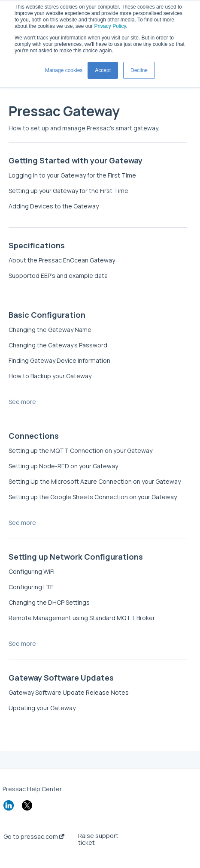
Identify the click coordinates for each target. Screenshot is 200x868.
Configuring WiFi (32, 571)
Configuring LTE (31, 587)
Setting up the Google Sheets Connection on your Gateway (93, 497)
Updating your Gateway (42, 708)
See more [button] (22, 402)
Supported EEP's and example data (58, 276)
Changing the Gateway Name (50, 330)
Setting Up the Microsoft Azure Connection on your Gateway (95, 481)
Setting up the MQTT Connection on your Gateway (80, 451)
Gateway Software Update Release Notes (69, 692)
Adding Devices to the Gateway (54, 206)
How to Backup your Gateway (50, 376)
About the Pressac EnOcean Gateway (62, 260)
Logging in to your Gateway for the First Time (72, 175)
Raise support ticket (98, 839)
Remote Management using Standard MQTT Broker (82, 618)
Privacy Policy (110, 26)
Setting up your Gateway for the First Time (68, 191)
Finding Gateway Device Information (59, 360)
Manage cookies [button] (64, 70)
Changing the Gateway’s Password (58, 345)
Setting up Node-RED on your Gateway (63, 466)
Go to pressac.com (34, 837)
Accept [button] (103, 70)
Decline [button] (139, 70)
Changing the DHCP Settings (49, 602)
